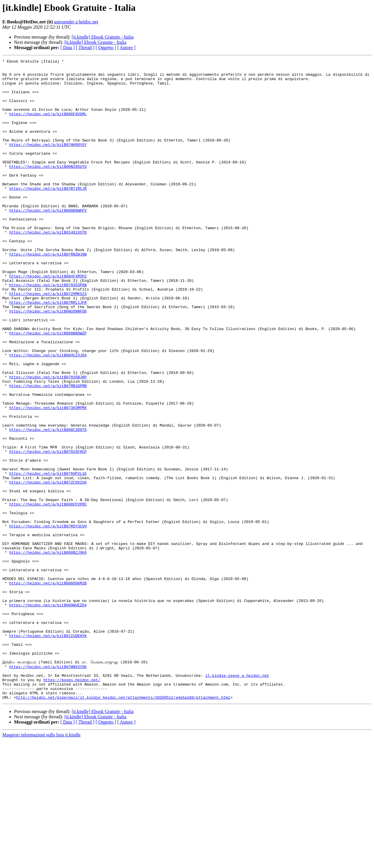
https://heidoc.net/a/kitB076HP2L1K (48, 557)
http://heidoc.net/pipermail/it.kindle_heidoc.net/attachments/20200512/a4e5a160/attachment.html (123, 825)
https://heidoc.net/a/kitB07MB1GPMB (48, 451)
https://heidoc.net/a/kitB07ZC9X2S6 (48, 567)
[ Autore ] (126, 48)
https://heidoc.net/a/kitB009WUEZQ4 (48, 715)
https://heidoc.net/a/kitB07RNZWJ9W (48, 294)
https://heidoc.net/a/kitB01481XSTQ (48, 267)
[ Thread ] (85, 48)
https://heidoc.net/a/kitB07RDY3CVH (48, 620)
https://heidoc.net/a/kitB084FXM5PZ (48, 320)
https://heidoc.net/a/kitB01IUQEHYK (48, 751)
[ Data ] (68, 48)
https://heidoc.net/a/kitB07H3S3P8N (48, 330)
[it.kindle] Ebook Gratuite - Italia (103, 37)
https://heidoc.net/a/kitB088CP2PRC (48, 593)
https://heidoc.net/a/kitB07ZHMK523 (48, 341)
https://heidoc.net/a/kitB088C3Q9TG (48, 504)
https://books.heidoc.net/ (72, 804)
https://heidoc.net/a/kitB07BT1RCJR (48, 215)
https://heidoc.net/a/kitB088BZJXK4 (48, 651)
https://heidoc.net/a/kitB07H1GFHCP (48, 530)
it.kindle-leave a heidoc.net (237, 799)
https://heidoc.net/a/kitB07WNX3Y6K (48, 788)
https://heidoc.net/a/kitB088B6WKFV (48, 241)
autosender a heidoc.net (76, 22)
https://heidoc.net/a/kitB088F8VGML (48, 125)
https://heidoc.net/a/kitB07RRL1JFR (48, 351)
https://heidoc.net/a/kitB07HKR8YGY (48, 162)
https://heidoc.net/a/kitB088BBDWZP (48, 388)
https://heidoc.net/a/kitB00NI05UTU (48, 188)
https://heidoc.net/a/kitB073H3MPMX (48, 478)
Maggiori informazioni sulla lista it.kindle (41, 863)
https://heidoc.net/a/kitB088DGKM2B (48, 688)
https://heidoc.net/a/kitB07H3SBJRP (48, 441)
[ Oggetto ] (106, 48)
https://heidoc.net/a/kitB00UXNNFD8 (48, 362)
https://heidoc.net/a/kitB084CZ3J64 (48, 415)
